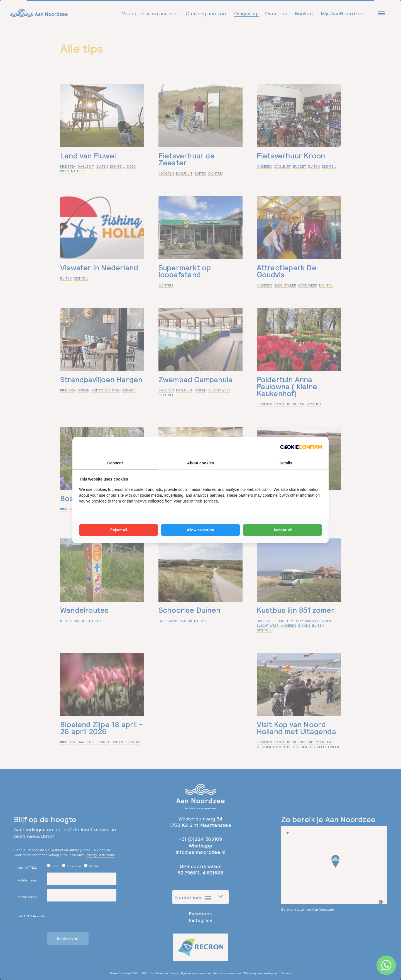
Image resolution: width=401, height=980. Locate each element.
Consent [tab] (115, 463)
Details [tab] (286, 463)
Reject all (119, 530)
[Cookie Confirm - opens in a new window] (301, 447)
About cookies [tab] (200, 463)
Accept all (283, 530)
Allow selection (200, 530)
